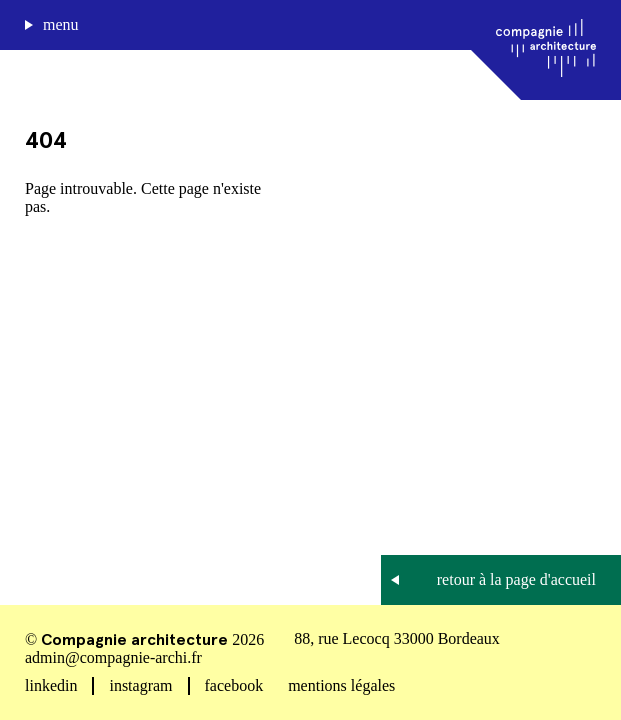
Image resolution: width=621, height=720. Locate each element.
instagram (140, 685)
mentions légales (341, 685)
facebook (234, 685)
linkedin (51, 685)
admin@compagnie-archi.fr (113, 657)
